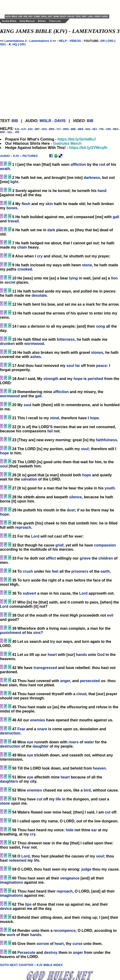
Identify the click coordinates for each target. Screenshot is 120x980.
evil (110, 615)
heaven (99, 768)
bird (87, 790)
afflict (51, 558)
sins (37, 633)
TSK (102, 129)
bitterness (66, 339)
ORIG (66, 129)
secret (10, 282)
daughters (9, 781)
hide (70, 830)
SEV (95, 129)
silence (75, 497)
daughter (41, 746)
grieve (85, 558)
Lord (35, 536)
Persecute (26, 953)
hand (102, 191)
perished (95, 379)
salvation (29, 479)
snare (42, 729)
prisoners (80, 571)
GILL (10, 132)
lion (114, 278)
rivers (74, 742)
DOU (44, 129)
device (6, 909)
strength (51, 379)
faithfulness (107, 440)
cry (40, 256)
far (78, 366)
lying (73, 278)
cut (39, 799)
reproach (23, 527)
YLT (59, 129)
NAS (88, 129)
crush (28, 571)
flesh (26, 204)
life (58, 799)
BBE (73, 129)
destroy (51, 953)
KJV (23, 129)
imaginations (12, 882)
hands (81, 655)
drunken (7, 344)
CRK (108, 129)
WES (116, 129)
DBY (37, 129)
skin (49, 204)
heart (52, 655)
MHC (3, 132)
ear (94, 830)
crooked (25, 269)
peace (101, 366)
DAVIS (60, 121)
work (11, 935)
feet (55, 571)
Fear (21, 729)
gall (116, 217)
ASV (30, 129)
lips (28, 904)
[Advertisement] (59, 7)
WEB (80, 129)
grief (59, 545)
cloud (81, 694)
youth (110, 488)
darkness (92, 178)
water (89, 742)
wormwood (34, 344)
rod (102, 165)
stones (97, 353)
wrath (5, 169)
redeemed (18, 860)
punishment (11, 633)
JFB (17, 132)
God (101, 655)
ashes (36, 357)
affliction (78, 165)
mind (54, 418)
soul (70, 366)
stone (87, 265)
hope (78, 379)
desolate (39, 295)
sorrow (43, 944)
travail (13, 221)
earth (105, 571)
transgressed (45, 668)
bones (12, 208)
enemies (38, 720)
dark (51, 230)
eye (30, 742)
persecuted (90, 681)
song (101, 326)
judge (86, 869)
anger (65, 681)
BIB (15, 121)
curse (77, 944)
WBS (52, 129)
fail (50, 431)
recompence (64, 931)
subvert (29, 593)
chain (22, 247)
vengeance (70, 878)
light (14, 182)
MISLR (46, 121)
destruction (10, 733)
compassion (105, 545)
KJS (17, 129)
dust (71, 510)
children (106, 558)
